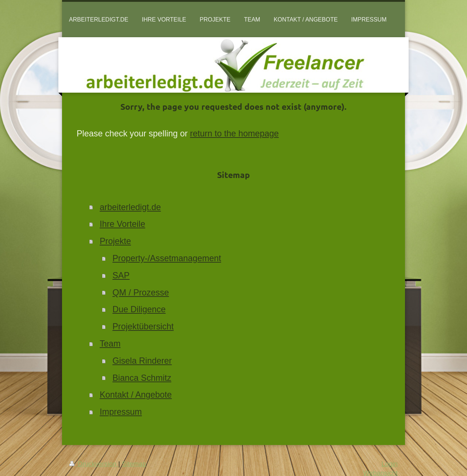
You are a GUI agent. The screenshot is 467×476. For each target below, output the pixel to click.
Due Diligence (139, 309)
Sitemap (134, 464)
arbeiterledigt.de (130, 207)
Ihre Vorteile (122, 224)
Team (110, 344)
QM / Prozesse (141, 293)
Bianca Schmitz (142, 378)
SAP (121, 275)
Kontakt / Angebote (136, 395)
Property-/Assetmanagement (167, 258)
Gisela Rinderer (142, 361)
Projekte (115, 241)
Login (389, 464)
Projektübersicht (143, 326)
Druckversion (94, 464)
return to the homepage (234, 133)
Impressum (121, 412)
